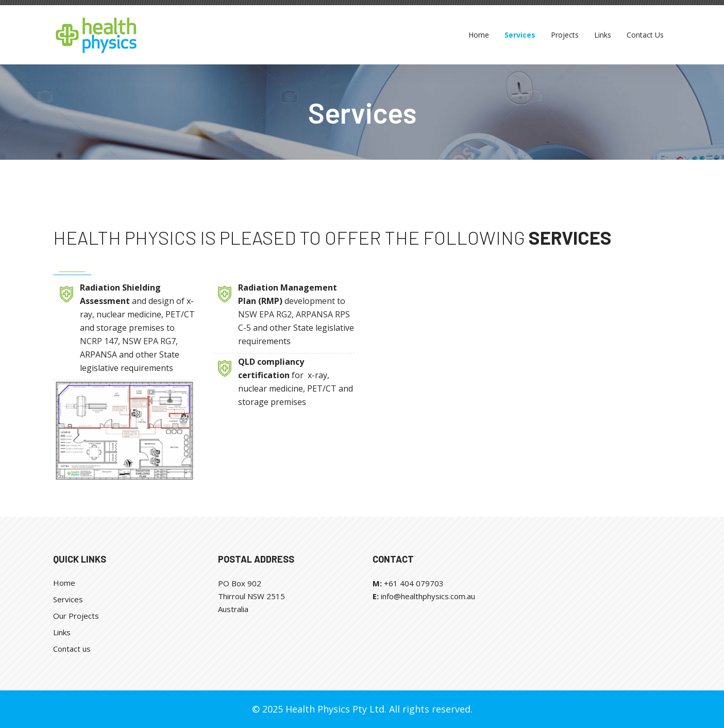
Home (64, 583)
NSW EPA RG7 (149, 341)
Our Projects (76, 616)
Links (62, 632)
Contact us (72, 649)
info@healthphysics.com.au (428, 596)
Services (68, 599)
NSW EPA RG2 (265, 314)
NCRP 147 (99, 341)
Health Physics (125, 237)
